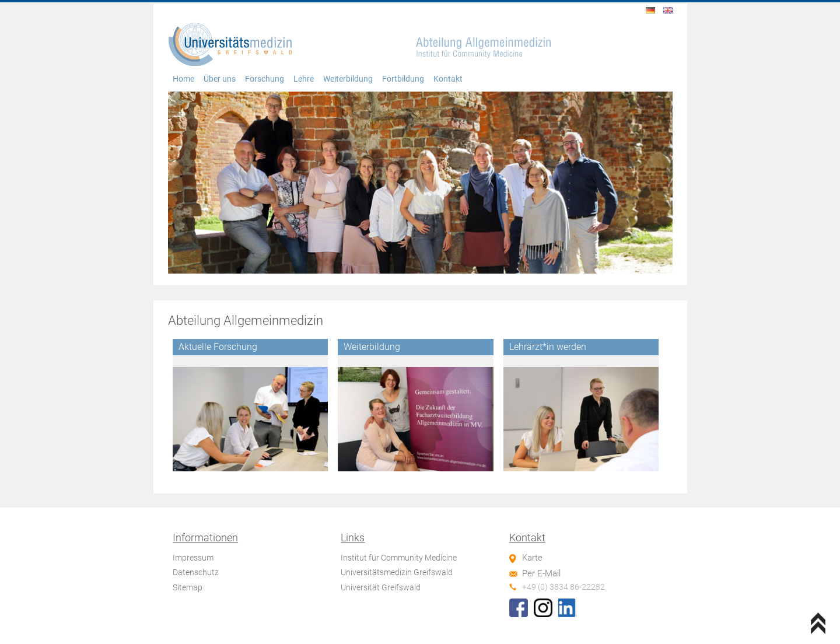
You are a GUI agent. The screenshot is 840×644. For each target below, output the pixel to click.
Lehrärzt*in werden (548, 347)
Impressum (193, 558)
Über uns (220, 79)
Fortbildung (403, 79)
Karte (532, 558)
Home (183, 79)
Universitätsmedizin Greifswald (397, 572)
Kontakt (448, 79)
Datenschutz (196, 572)
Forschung (265, 79)
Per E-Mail (541, 573)
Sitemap (188, 587)
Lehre (304, 79)
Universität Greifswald (381, 587)
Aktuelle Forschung (218, 347)
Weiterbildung (348, 79)
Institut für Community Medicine (399, 558)
